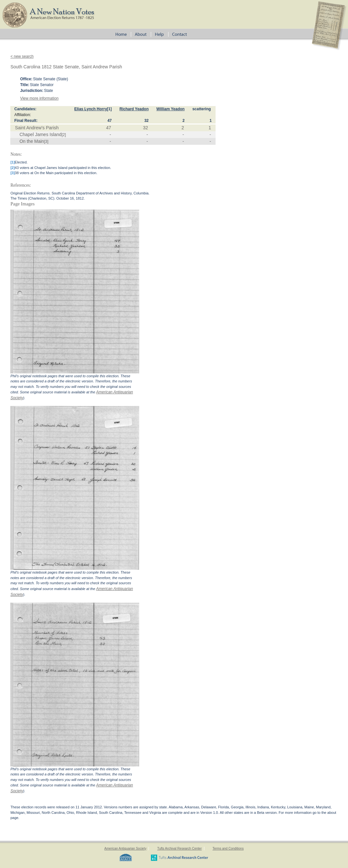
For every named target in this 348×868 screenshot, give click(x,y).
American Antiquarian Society (126, 848)
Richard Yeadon (134, 109)
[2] (64, 135)
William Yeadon (170, 109)
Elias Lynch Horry (91, 109)
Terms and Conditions (228, 848)
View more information (39, 98)
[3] (46, 142)
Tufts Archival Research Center (179, 848)
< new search (22, 56)
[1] (109, 109)
